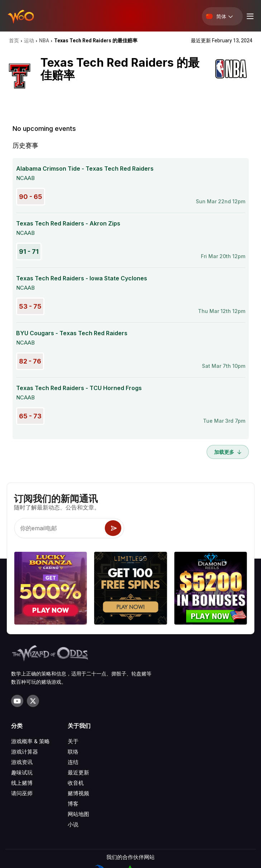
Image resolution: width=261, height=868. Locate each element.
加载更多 (228, 452)
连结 (73, 762)
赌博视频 (78, 793)
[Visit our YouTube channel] (17, 701)
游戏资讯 (22, 762)
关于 (73, 741)
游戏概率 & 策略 (30, 741)
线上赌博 (22, 783)
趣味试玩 (22, 772)
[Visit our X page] (33, 701)
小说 (73, 824)
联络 (73, 752)
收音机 (76, 783)
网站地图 (78, 814)
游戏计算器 (25, 752)
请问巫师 (22, 793)
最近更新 (78, 772)
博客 (73, 804)
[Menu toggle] (249, 16)
